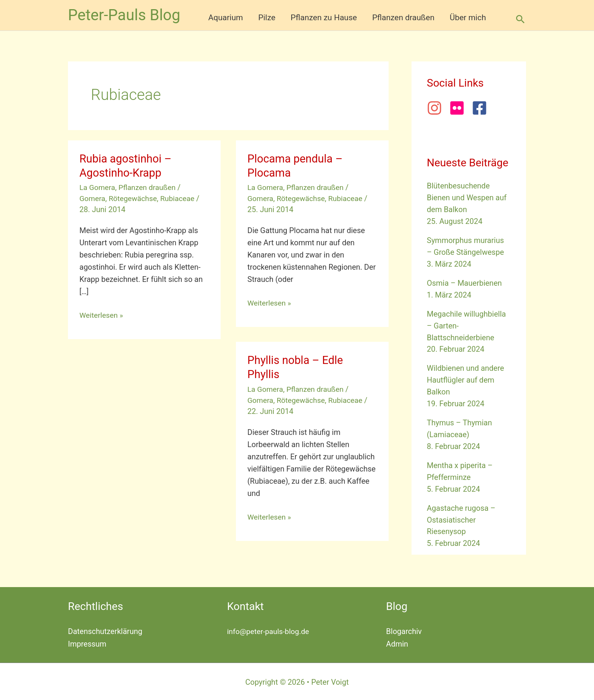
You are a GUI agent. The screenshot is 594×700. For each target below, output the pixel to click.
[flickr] (460, 108)
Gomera (93, 198)
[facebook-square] (482, 108)
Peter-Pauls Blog (124, 15)
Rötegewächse (135, 198)
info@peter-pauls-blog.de (270, 631)
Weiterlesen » (102, 315)
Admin (397, 643)
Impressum (87, 643)
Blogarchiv (404, 631)
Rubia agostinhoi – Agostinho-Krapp (127, 166)
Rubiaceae (181, 198)
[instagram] (437, 108)
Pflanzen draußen (149, 187)
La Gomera (98, 187)
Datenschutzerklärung (105, 631)
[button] (520, 19)
